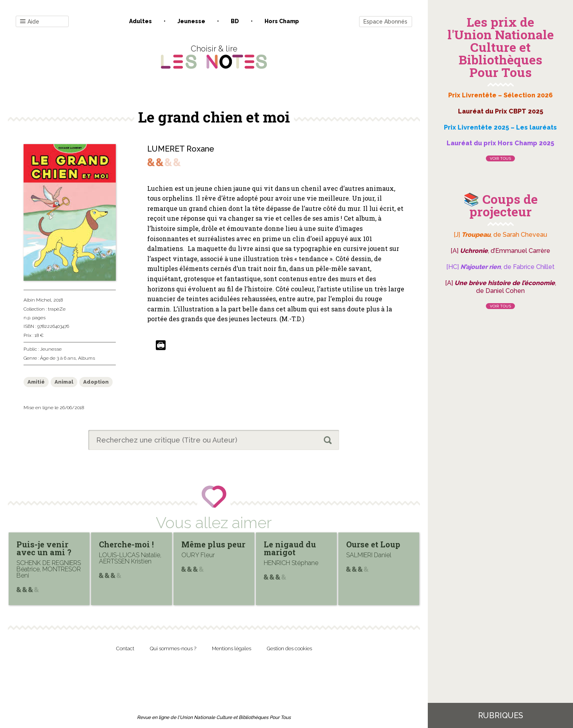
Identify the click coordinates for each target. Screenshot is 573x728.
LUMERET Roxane (181, 149)
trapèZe (57, 309)
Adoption (96, 382)
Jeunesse (191, 21)
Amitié (36, 382)
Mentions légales (232, 648)
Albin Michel (37, 300)
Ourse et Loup (373, 544)
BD (235, 21)
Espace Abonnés (385, 22)
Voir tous (500, 158)
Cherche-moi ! (126, 544)
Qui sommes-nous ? (173, 648)
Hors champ (282, 21)
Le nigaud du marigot (290, 548)
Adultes (141, 21)
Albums (87, 358)
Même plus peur (213, 544)
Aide (30, 22)
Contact (125, 648)
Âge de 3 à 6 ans (58, 358)
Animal (64, 382)
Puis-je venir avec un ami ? (44, 548)
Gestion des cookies (289, 648)
